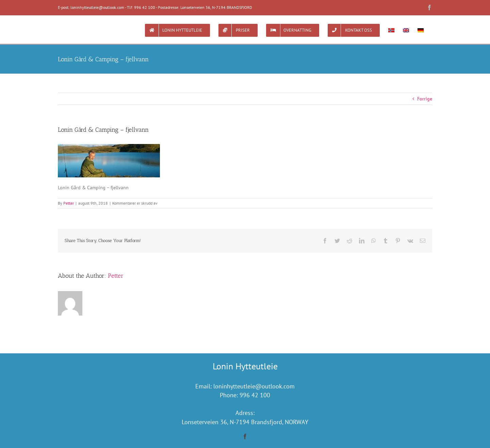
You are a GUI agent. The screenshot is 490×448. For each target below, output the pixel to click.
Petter (69, 203)
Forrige (425, 99)
